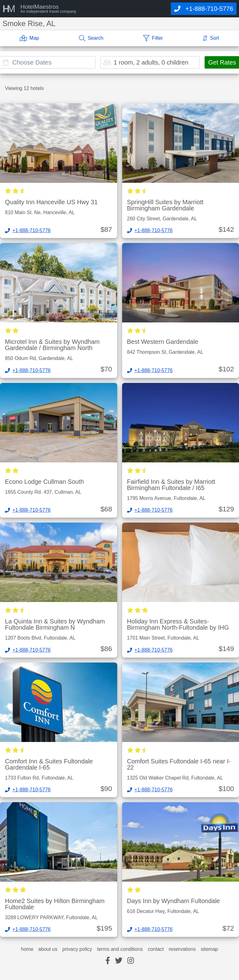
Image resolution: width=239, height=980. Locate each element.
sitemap (209, 949)
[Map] (29, 38)
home (27, 949)
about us (48, 949)
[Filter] (153, 38)
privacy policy (77, 949)
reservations (182, 949)
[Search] (91, 38)
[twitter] (119, 961)
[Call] (204, 9)
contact (156, 949)
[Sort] (211, 38)
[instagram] (131, 961)
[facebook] (108, 961)
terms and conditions (120, 949)
